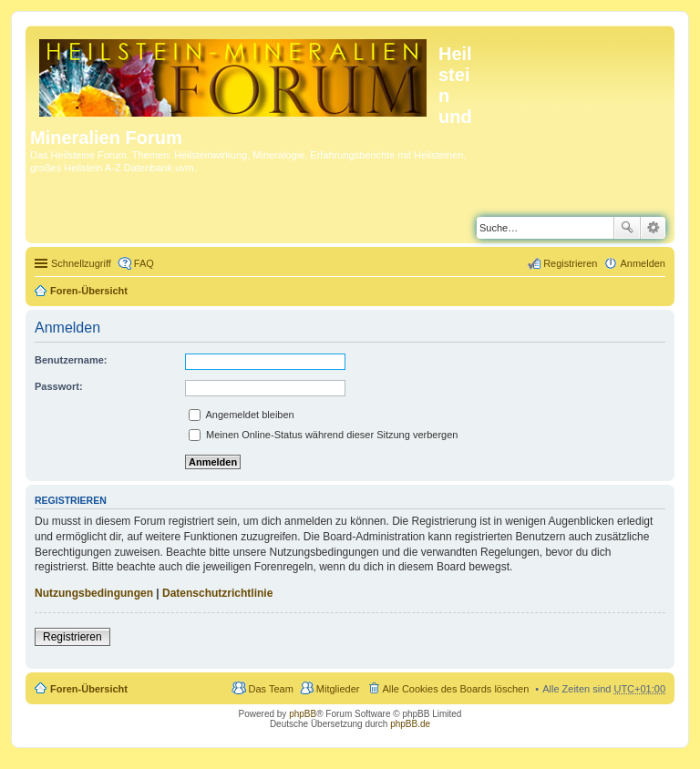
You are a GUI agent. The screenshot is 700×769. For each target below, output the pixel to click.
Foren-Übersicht (89, 291)
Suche (627, 228)
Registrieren (72, 637)
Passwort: (59, 386)
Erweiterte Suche (653, 228)
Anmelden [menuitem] (643, 263)
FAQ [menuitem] (144, 263)
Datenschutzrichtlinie (217, 593)
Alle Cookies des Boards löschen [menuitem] (456, 689)
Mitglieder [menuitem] (338, 689)
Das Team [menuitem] (270, 689)
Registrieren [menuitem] (570, 263)
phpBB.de (410, 724)
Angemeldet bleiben (242, 415)
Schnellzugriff (81, 263)
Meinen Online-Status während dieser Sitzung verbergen (323, 435)
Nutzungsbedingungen (94, 593)
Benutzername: (71, 360)
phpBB (303, 714)
